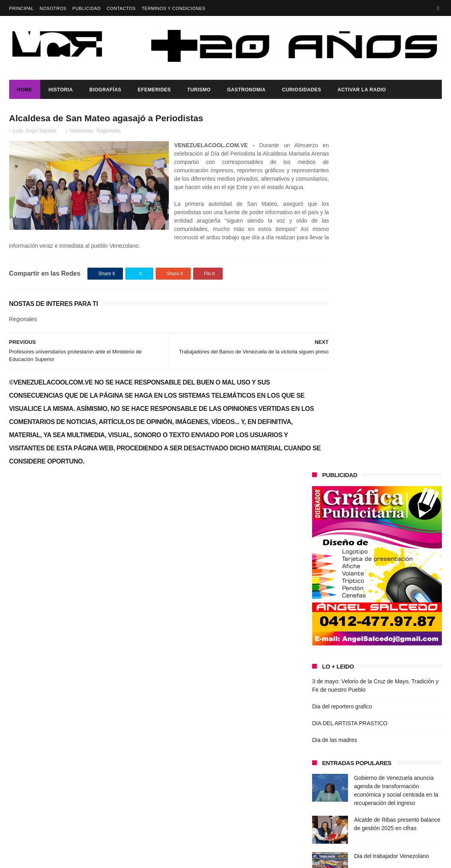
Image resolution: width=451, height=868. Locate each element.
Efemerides (154, 90)
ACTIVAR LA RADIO (362, 90)
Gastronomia (246, 90)
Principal (22, 8)
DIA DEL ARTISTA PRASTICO (350, 366)
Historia (61, 90)
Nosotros (53, 8)
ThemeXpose (151, 858)
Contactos (121, 8)
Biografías (105, 90)
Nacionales (81, 132)
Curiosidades (302, 90)
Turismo (199, 90)
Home (25, 90)
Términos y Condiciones (174, 8)
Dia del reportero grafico (342, 349)
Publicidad (86, 8)
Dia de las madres (335, 383)
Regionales (109, 132)
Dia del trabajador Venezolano (392, 499)
